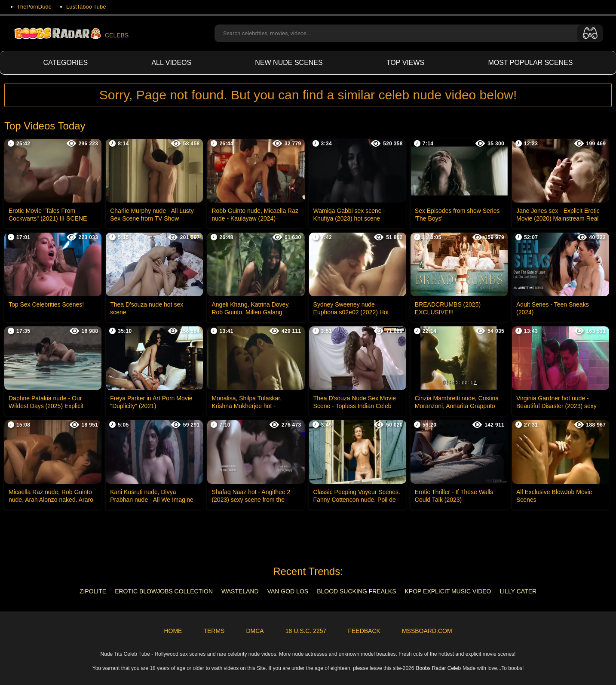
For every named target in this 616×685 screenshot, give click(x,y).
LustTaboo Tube (86, 7)
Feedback (364, 631)
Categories (66, 63)
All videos (171, 63)
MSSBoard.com (427, 631)
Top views (405, 63)
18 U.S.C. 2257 (306, 631)
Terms (214, 631)
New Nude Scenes (289, 63)
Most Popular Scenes (530, 63)
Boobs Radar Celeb (438, 668)
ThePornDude (34, 7)
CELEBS (71, 33)
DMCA (255, 631)
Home (173, 631)
